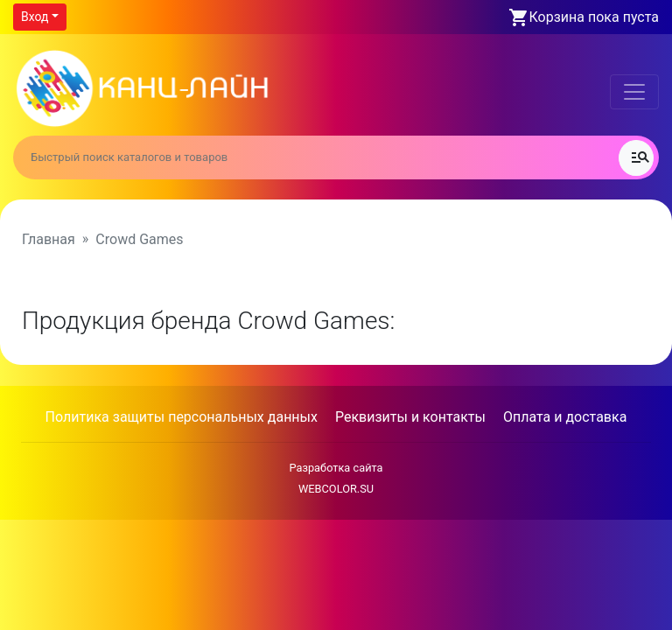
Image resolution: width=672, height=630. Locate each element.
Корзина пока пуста (594, 17)
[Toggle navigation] (634, 92)
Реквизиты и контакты (410, 417)
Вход (35, 17)
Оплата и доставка (565, 417)
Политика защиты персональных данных (182, 417)
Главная (49, 239)
